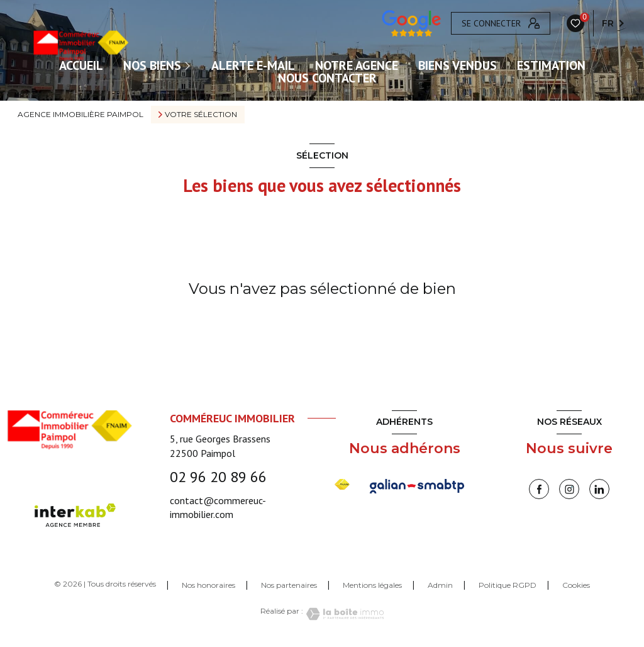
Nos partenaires (289, 585)
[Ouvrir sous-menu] (189, 65)
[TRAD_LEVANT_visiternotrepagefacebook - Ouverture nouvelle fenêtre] (539, 489)
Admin (440, 585)
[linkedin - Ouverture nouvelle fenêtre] (599, 489)
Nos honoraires (208, 585)
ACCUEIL (81, 65)
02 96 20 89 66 (218, 477)
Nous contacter (327, 78)
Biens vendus (458, 65)
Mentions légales (372, 585)
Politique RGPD (508, 585)
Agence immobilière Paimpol (80, 114)
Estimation (551, 65)
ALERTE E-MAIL (253, 65)
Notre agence (357, 65)
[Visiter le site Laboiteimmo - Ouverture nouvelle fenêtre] (343, 614)
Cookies (576, 585)
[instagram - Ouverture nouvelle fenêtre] (569, 489)
